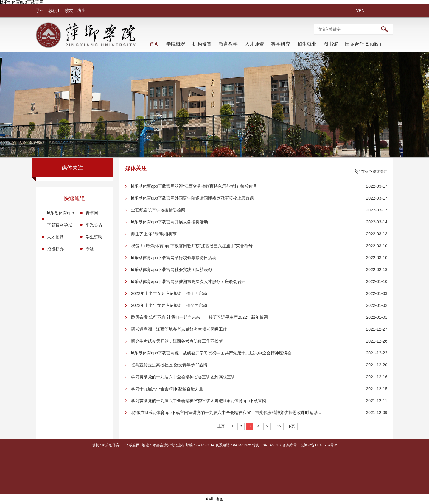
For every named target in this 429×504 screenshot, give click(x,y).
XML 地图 (214, 499)
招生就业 (307, 44)
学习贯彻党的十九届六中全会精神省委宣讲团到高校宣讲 (183, 377)
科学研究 (281, 44)
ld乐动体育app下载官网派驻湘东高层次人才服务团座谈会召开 (188, 281)
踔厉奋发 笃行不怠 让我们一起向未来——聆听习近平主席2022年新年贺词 (199, 317)
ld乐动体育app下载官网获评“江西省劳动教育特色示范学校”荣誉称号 (194, 186)
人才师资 (254, 44)
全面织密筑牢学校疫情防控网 (158, 210)
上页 (221, 426)
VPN (360, 10)
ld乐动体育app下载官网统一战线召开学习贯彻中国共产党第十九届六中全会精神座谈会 (211, 353)
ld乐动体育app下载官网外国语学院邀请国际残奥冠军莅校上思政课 (192, 198)
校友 (69, 10)
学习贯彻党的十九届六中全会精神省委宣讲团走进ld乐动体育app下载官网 (199, 401)
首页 (154, 44)
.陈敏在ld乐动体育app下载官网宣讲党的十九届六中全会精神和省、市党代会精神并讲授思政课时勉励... (226, 413)
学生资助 (94, 237)
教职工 (55, 10)
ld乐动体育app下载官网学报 (60, 219)
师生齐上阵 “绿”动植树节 (154, 234)
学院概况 (176, 44)
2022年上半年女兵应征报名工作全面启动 (169, 293)
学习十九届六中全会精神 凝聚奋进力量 (167, 389)
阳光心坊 (94, 225)
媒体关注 (380, 172)
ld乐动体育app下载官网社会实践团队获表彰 (172, 270)
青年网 (92, 213)
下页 (291, 426)
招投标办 (55, 249)
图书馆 (331, 44)
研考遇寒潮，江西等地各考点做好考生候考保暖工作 (179, 329)
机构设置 (202, 44)
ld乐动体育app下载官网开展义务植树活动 (170, 222)
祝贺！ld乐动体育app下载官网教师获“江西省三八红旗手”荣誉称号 (192, 246)
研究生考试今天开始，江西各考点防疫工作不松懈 (177, 341)
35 (279, 426)
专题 (90, 249)
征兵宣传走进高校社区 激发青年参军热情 (169, 365)
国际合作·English (363, 44)
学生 (40, 10)
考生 (82, 10)
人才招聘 (55, 237)
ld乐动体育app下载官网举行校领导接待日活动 (174, 258)
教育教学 (228, 44)
